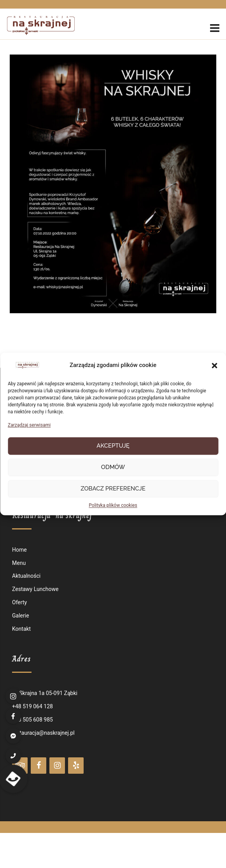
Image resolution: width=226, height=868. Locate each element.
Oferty (19, 602)
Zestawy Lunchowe (35, 589)
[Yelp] (76, 766)
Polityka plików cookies (113, 505)
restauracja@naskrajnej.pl (43, 733)
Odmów (113, 468)
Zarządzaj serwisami (29, 425)
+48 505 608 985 (32, 720)
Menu (19, 563)
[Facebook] (39, 766)
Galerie (21, 616)
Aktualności (26, 576)
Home (19, 550)
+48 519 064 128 (32, 706)
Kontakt (21, 629)
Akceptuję (113, 446)
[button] (214, 366)
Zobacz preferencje (113, 489)
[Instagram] (57, 766)
